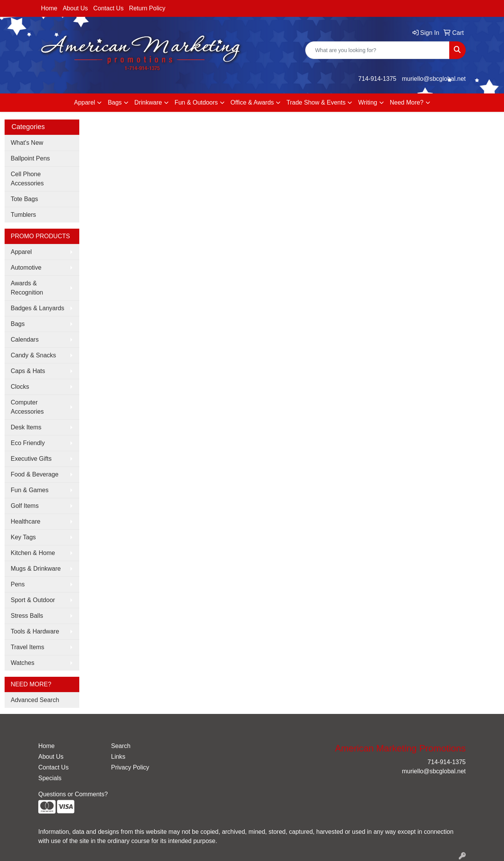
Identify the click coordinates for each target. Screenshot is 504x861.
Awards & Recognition (27, 288)
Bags (115, 102)
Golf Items (25, 506)
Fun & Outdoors (196, 102)
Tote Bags (24, 199)
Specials (50, 778)
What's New (27, 143)
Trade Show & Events (316, 102)
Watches (23, 663)
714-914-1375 (377, 79)
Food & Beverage (35, 474)
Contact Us (109, 8)
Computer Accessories (27, 407)
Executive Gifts (31, 459)
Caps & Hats (28, 371)
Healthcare (25, 521)
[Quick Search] (377, 50)
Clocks (20, 387)
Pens (18, 584)
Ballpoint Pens (30, 158)
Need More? (407, 102)
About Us (75, 8)
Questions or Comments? (73, 794)
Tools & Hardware (35, 631)
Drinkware (148, 102)
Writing (368, 102)
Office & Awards (252, 102)
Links (118, 757)
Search (121, 746)
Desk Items (26, 427)
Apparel (84, 102)
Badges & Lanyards (38, 308)
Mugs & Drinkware (36, 569)
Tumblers (23, 215)
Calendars (25, 340)
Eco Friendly (28, 443)
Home (49, 8)
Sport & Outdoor (33, 600)
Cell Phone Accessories (27, 179)
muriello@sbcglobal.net (434, 79)
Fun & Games (30, 490)
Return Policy (147, 8)
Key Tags (23, 537)
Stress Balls (27, 616)
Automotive (26, 268)
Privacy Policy (130, 767)
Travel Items (27, 647)
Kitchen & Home (33, 553)
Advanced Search (35, 700)
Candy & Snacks (33, 355)
